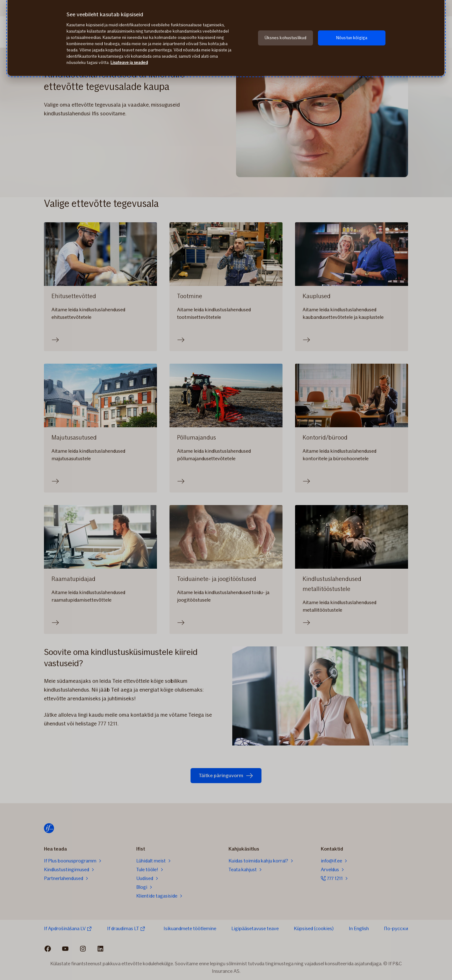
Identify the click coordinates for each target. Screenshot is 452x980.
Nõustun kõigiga (352, 38)
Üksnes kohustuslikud (286, 38)
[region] (226, 38)
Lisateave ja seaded (129, 63)
